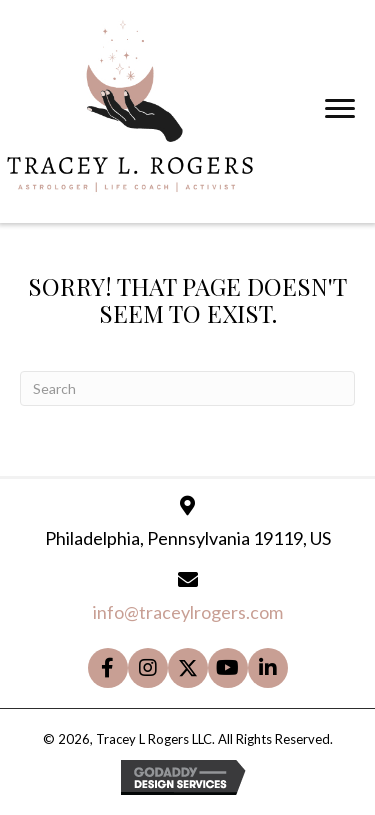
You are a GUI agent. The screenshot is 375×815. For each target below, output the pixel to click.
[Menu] (340, 109)
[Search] (187, 388)
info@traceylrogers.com (188, 612)
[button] (108, 668)
